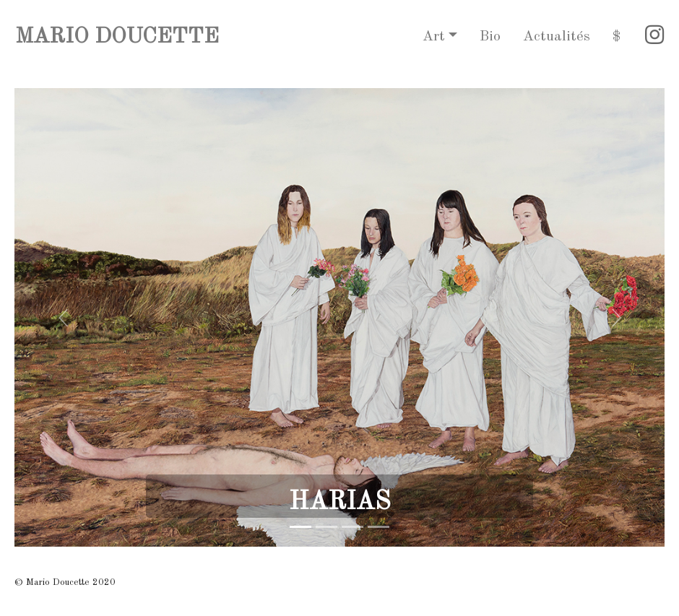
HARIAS (340, 502)
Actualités (557, 37)
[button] (63, 317)
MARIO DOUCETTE (117, 37)
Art (434, 37)
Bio (490, 37)
